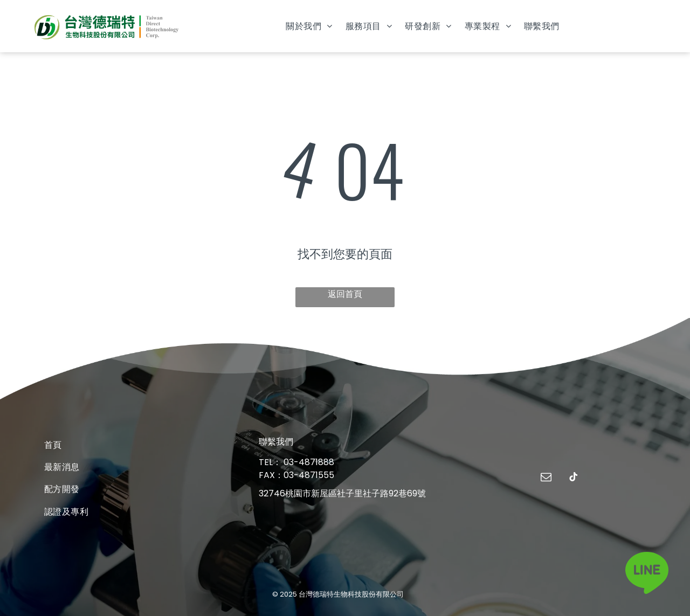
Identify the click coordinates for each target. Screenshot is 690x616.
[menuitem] (309, 26)
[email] (546, 478)
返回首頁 (345, 294)
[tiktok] (574, 478)
